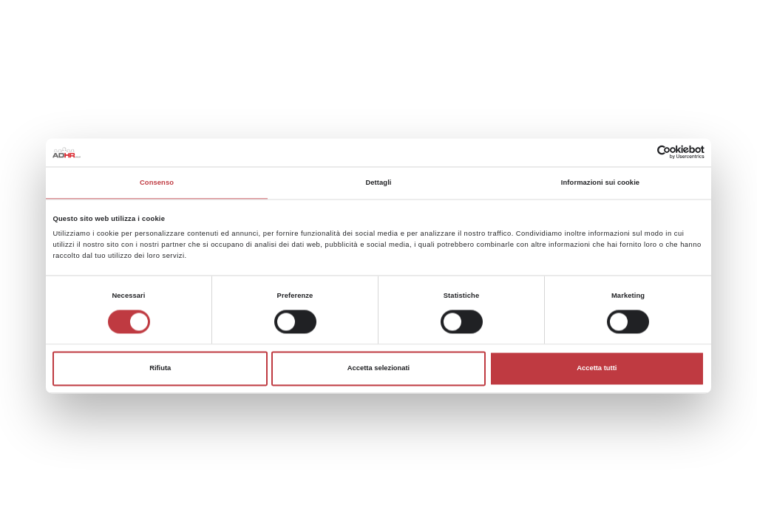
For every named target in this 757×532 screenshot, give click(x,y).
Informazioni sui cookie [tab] (600, 183)
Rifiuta (160, 369)
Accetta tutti (597, 369)
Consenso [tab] (157, 183)
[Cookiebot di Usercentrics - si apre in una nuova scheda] (640, 153)
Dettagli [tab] (378, 183)
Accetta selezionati (378, 369)
